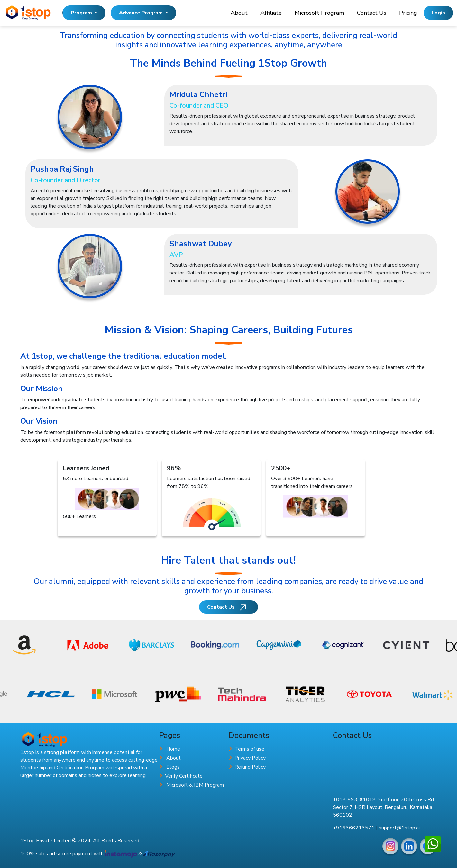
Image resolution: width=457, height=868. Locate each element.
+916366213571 (354, 828)
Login (438, 13)
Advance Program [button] (142, 13)
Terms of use (249, 749)
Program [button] (82, 13)
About (239, 13)
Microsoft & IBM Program (195, 785)
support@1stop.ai (399, 828)
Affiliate (271, 13)
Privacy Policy (250, 758)
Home (173, 749)
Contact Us (372, 13)
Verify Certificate (184, 776)
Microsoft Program (319, 13)
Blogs (173, 767)
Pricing (408, 13)
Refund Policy (250, 767)
